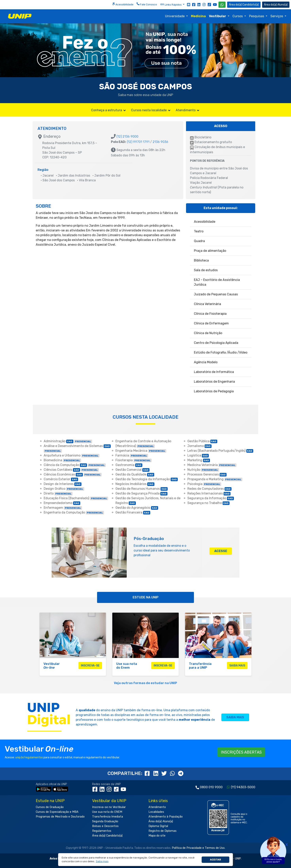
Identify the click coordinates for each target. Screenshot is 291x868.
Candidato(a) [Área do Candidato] (244, 5)
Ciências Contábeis (71, 470)
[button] (102, 862)
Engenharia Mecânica (141, 451)
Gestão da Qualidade (135, 474)
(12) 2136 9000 (127, 136)
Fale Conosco (147, 4)
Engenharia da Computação (74, 512)
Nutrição (203, 470)
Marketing (199, 460)
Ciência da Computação (75, 465)
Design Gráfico (64, 489)
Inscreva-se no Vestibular (109, 807)
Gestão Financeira (133, 512)
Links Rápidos (171, 4)
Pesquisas (257, 16)
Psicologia (204, 484)
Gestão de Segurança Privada (141, 493)
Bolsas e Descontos (105, 826)
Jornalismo (200, 446)
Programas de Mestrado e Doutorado (60, 817)
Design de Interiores (63, 484)
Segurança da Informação (211, 498)
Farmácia (132, 455)
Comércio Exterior (61, 479)
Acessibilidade (123, 4)
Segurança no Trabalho (209, 503)
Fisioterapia (134, 460)
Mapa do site (157, 836)
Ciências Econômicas (73, 474)
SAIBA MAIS (235, 717)
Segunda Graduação (105, 821)
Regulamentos (102, 831)
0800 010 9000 (211, 787)
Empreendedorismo (62, 503)
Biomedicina (62, 460)
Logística (198, 455)
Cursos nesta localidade (151, 110)
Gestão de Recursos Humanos (142, 489)
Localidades (156, 812)
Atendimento (188, 110)
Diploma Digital (158, 826)
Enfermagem (63, 508)
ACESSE (221, 551)
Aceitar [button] (215, 860)
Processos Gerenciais (207, 474)
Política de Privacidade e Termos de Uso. (198, 848)
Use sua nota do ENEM (107, 812)
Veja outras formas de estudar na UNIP (145, 683)
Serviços (277, 16)
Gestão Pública (202, 441)
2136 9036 (160, 142)
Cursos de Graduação (50, 807)
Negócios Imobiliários (135, 484)
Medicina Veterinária (212, 465)
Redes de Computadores (210, 489)
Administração (68, 441)
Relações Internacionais (209, 493)
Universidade (175, 16)
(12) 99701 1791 (138, 142)
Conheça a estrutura (109, 110)
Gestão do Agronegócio (137, 508)
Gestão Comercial (132, 470)
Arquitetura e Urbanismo (72, 455)
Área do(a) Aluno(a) (161, 821)
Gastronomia (129, 465)
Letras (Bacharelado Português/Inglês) (220, 451)
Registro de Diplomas (163, 831)
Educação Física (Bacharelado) (76, 498)
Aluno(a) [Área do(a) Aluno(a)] (276, 5)
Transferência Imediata (108, 817)
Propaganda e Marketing (215, 479)
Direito (58, 493)
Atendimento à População (166, 817)
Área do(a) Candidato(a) (107, 836)
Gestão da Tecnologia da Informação (147, 479)
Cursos (238, 16)
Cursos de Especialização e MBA (57, 812)
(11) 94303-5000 (243, 787)
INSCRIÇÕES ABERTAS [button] (241, 752)
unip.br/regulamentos (29, 757)
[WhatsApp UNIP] (222, 5)
